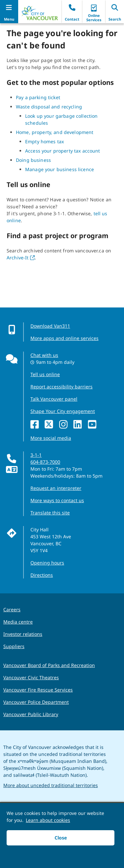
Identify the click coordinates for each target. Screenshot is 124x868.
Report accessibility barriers (62, 387)
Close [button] (61, 838)
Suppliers (14, 646)
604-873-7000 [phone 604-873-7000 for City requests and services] (45, 462)
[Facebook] (36, 425)
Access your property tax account (62, 151)
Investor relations (23, 634)
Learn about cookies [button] (48, 820)
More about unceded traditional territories (51, 785)
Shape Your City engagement (63, 411)
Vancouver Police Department (36, 702)
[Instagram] (65, 425)
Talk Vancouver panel (54, 399)
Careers (12, 609)
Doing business (33, 160)
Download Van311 (50, 326)
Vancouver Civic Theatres (31, 677)
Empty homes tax (44, 141)
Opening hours (47, 563)
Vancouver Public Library (31, 714)
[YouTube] (94, 425)
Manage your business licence (60, 169)
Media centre (18, 622)
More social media (51, 438)
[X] (50, 425)
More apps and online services (64, 338)
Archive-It (21, 258)
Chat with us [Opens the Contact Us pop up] (44, 355)
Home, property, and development (55, 132)
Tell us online (45, 374)
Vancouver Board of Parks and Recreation (49, 665)
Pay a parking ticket (38, 97)
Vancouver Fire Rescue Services (38, 690)
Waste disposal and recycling (49, 107)
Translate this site (50, 513)
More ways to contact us (57, 500)
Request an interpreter (56, 488)
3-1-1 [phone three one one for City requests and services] (36, 455)
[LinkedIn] (79, 425)
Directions (42, 575)
